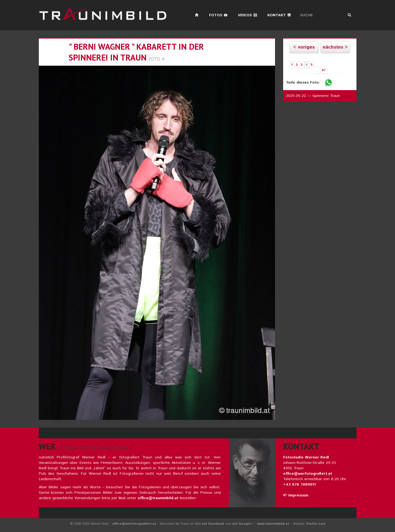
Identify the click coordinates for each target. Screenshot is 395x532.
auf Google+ (243, 524)
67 (324, 70)
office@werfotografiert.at (308, 474)
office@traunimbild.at (158, 498)
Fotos (218, 15)
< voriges (304, 47)
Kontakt (279, 15)
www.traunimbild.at (273, 524)
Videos (247, 15)
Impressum (296, 495)
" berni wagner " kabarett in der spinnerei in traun (136, 52)
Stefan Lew (316, 524)
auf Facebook (213, 524)
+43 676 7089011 (299, 484)
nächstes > (335, 47)
